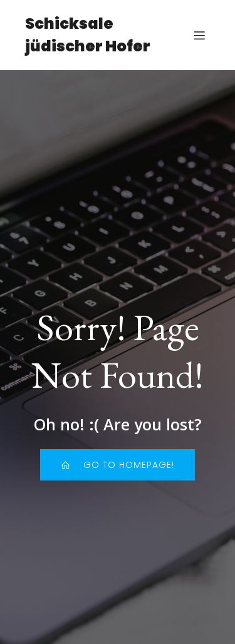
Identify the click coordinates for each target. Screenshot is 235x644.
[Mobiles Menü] (199, 35)
